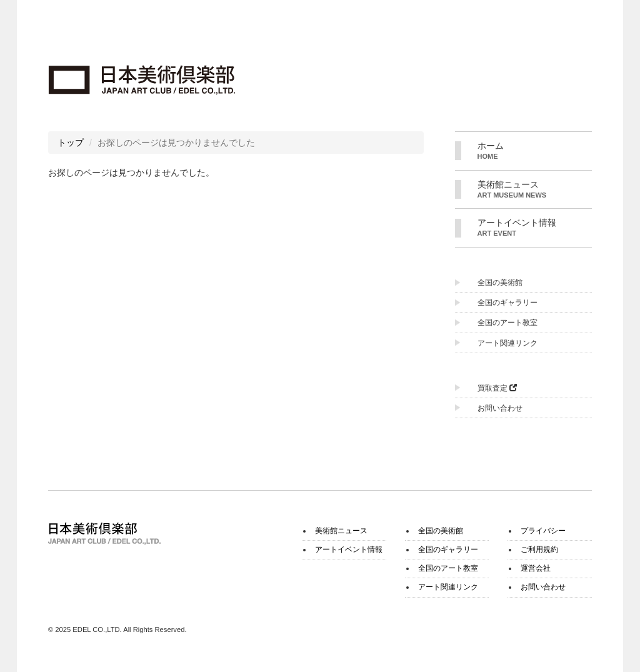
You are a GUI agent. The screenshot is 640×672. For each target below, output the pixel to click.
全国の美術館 (500, 283)
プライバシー (543, 531)
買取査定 (497, 388)
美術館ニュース (535, 190)
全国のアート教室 (507, 323)
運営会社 (536, 568)
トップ (71, 143)
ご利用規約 (539, 549)
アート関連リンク (507, 343)
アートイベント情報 (535, 228)
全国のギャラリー (507, 303)
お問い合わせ (500, 408)
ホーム (535, 151)
